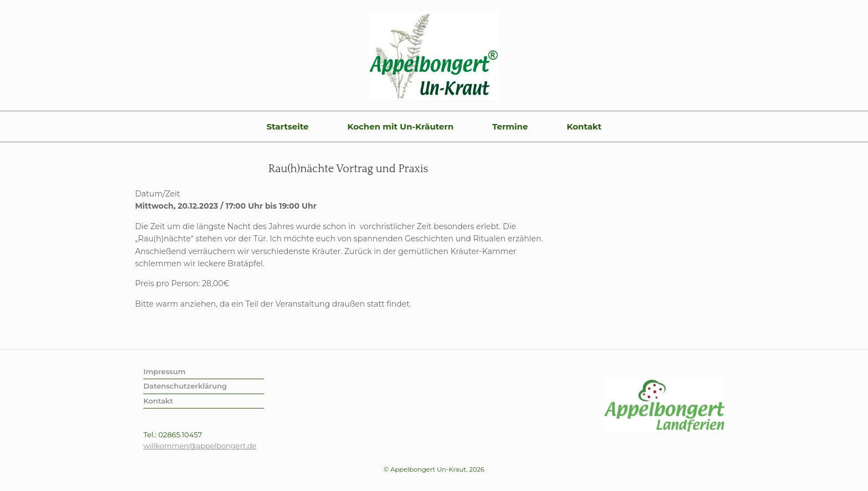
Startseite (287, 126)
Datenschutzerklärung (185, 386)
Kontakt (584, 126)
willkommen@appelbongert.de (200, 446)
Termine (510, 126)
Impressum (164, 371)
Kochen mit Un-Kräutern (400, 126)
